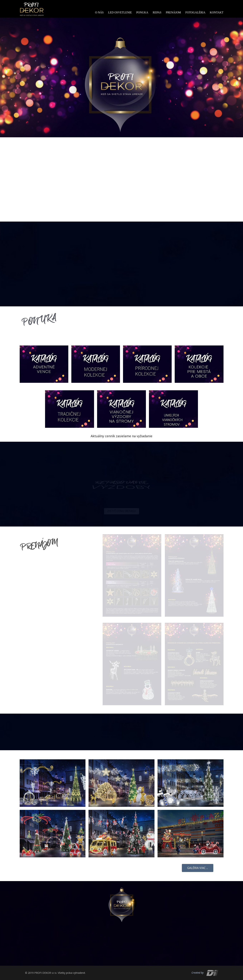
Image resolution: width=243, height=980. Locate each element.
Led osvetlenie (120, 12)
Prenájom (173, 12)
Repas (157, 12)
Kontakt (217, 12)
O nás (99, 12)
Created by (197, 973)
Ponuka (142, 12)
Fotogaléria (195, 12)
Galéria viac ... (198, 868)
